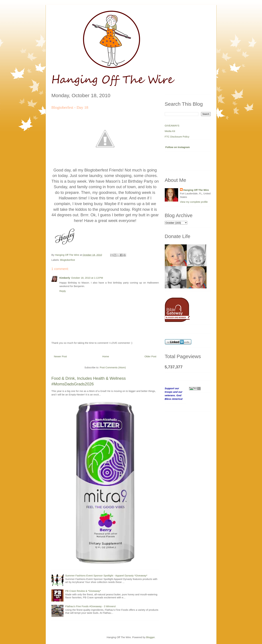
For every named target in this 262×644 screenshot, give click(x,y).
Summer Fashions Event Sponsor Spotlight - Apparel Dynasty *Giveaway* (106, 576)
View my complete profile (194, 202)
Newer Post (60, 356)
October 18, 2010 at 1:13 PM (87, 278)
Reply (63, 291)
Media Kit (170, 131)
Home (106, 356)
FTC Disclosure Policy (177, 137)
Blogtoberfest (68, 260)
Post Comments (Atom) (113, 367)
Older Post (150, 356)
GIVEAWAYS (172, 126)
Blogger (150, 637)
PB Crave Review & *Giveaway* (83, 591)
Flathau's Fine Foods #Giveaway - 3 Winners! (91, 606)
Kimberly (65, 278)
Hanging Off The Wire (196, 190)
